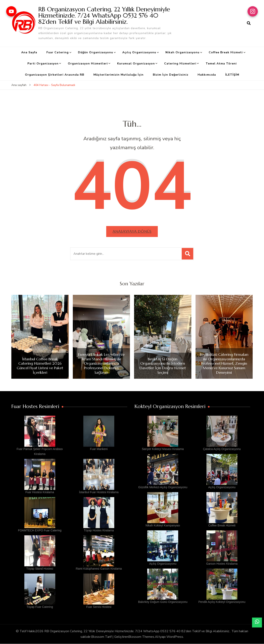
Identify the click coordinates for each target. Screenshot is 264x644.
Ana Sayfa (29, 52)
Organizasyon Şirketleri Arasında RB (55, 75)
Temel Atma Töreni (221, 64)
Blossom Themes (141, 637)
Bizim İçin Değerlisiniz (171, 75)
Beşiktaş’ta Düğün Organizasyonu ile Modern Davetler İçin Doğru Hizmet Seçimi (163, 366)
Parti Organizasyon (43, 64)
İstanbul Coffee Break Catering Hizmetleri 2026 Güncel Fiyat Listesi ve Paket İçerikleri (40, 366)
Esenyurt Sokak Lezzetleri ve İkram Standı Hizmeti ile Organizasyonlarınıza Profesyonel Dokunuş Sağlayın (101, 364)
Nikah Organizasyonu (182, 52)
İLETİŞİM (232, 75)
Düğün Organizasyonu (95, 52)
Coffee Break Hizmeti (226, 52)
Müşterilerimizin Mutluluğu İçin (118, 75)
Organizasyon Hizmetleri (88, 64)
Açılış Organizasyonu (139, 52)
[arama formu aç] (249, 23)
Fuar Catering (58, 52)
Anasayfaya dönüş (132, 231)
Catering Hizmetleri (180, 64)
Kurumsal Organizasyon (136, 64)
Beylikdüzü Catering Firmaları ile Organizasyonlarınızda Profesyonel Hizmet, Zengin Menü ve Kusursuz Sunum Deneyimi (224, 364)
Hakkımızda (207, 75)
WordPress (175, 637)
